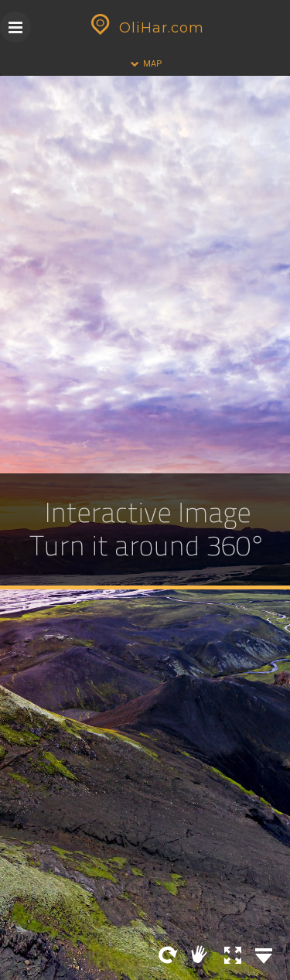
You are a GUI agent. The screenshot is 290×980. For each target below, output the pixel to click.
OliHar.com (145, 28)
